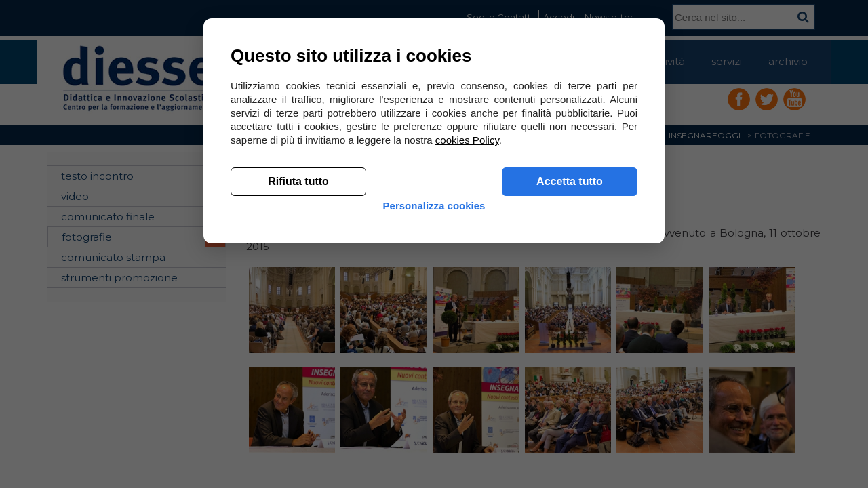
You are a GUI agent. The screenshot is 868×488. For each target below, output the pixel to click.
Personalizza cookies (434, 415)
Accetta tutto (570, 380)
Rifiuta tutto (298, 380)
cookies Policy (467, 339)
